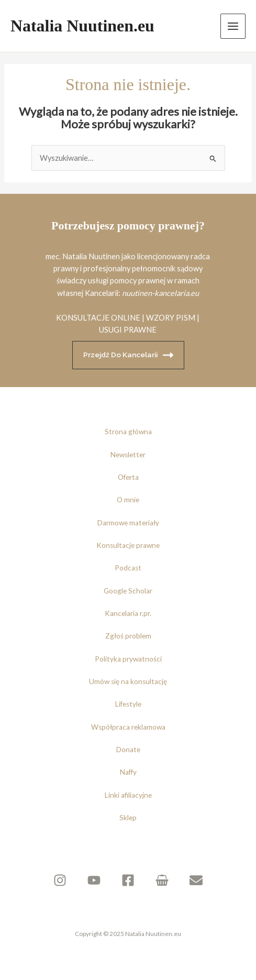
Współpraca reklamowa (128, 727)
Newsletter (128, 455)
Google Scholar (128, 591)
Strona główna (128, 432)
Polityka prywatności (128, 659)
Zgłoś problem (128, 636)
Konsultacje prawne (128, 545)
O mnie (128, 500)
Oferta (128, 477)
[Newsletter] (196, 880)
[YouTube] (94, 880)
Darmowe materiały (128, 523)
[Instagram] (60, 880)
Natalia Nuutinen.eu (82, 26)
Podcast (128, 568)
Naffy (128, 772)
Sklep (128, 818)
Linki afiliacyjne (128, 795)
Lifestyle (128, 704)
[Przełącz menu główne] (233, 26)
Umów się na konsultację (128, 681)
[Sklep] (162, 880)
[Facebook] (128, 880)
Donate (128, 750)
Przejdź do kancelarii (128, 355)
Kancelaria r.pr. (128, 613)
